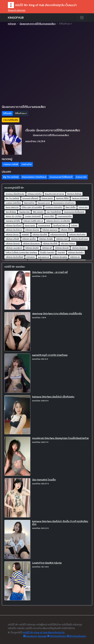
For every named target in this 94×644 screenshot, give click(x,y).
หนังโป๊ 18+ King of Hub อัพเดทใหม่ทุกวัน (44, 632)
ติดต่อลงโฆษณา (57, 636)
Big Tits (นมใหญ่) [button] (11, 177)
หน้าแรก (12, 24)
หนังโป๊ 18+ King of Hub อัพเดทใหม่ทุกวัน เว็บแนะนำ (42, 5)
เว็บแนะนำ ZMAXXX (17, 10)
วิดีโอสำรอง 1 (21, 113)
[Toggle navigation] (82, 18)
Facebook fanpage (35, 636)
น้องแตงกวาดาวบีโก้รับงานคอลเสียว (38, 24)
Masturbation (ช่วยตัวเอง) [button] (34, 177)
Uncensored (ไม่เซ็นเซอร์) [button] (61, 177)
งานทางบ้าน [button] (26, 164)
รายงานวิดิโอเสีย (11, 120)
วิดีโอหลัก (7, 113)
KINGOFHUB (16, 18)
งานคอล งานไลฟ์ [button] (11, 164)
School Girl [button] (81, 177)
